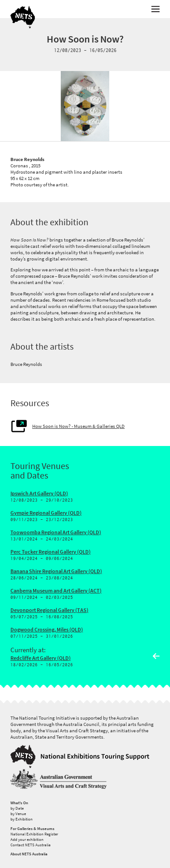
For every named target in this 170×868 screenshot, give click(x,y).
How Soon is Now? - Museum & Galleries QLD (78, 426)
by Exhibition (22, 819)
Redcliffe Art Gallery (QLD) (41, 658)
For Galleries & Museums (32, 829)
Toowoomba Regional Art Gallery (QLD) (56, 532)
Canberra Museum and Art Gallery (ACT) (56, 591)
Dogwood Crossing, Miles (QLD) (47, 630)
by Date (17, 808)
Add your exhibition (27, 840)
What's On (19, 803)
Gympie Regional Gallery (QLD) (46, 513)
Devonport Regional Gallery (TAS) (49, 610)
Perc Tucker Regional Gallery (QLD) (51, 552)
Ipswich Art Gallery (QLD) (39, 493)
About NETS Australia (29, 854)
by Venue (18, 814)
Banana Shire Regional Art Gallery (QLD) (56, 571)
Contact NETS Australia (31, 845)
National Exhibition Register (34, 834)
